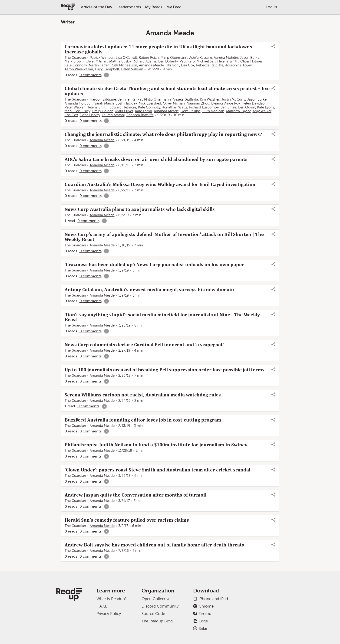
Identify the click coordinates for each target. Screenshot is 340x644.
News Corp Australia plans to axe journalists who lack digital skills (140, 209)
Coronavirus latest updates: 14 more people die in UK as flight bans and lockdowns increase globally (158, 49)
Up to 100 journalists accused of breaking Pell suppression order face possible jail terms (165, 370)
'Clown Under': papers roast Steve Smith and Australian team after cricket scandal (157, 470)
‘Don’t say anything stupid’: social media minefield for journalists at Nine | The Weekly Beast (162, 317)
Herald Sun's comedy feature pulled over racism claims (127, 520)
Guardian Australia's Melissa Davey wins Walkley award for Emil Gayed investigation (160, 184)
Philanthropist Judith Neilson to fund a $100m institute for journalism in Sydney (156, 445)
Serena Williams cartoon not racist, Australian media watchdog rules (143, 395)
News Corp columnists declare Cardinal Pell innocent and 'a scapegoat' (144, 345)
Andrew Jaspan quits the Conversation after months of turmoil (135, 495)
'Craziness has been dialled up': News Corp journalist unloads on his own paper (154, 265)
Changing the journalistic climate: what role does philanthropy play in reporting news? (163, 134)
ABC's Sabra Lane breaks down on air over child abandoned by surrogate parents (156, 159)
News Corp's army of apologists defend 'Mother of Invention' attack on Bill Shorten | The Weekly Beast (164, 237)
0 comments (91, 75)
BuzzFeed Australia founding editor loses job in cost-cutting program (143, 420)
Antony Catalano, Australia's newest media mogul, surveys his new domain (149, 290)
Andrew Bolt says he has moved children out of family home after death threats (154, 545)
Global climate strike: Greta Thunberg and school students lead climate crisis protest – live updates (167, 91)
